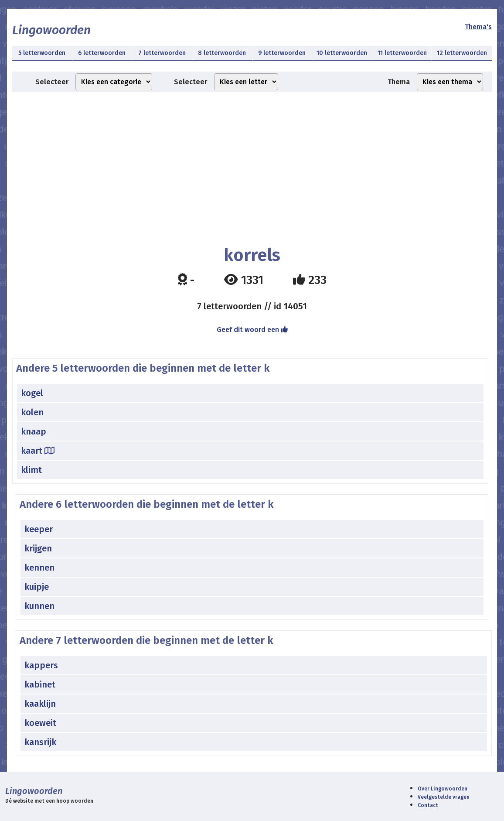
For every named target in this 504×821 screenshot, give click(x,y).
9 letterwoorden (282, 53)
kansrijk (40, 742)
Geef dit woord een (252, 330)
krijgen (38, 548)
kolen (32, 412)
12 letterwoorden (462, 53)
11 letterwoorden (402, 53)
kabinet (40, 684)
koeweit (40, 723)
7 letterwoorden (162, 53)
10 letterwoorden (342, 53)
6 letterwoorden (102, 53)
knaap (34, 431)
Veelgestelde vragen (444, 797)
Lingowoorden (51, 30)
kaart (38, 451)
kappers (41, 665)
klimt (31, 470)
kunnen (39, 606)
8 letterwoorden (222, 53)
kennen (39, 568)
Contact (428, 805)
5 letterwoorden (42, 53)
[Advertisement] (252, 162)
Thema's (478, 27)
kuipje (37, 587)
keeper (39, 529)
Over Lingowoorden (443, 789)
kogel (32, 393)
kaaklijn (40, 704)
